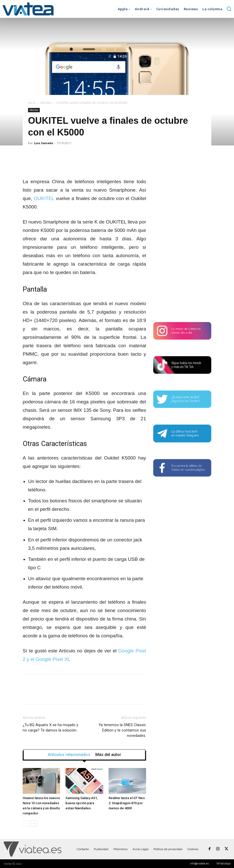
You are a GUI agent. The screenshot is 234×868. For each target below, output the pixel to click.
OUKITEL (44, 198)
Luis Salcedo (44, 143)
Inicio (32, 103)
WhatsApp (223, 864)
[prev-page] (26, 823)
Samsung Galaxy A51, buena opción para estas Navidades (82, 803)
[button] (229, 9)
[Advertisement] (182, 234)
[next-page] (34, 823)
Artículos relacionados (69, 755)
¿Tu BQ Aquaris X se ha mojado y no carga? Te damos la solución (50, 728)
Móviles (46, 103)
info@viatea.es (199, 864)
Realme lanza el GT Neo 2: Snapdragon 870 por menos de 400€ (127, 803)
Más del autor (108, 755)
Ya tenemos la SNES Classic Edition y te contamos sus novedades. (122, 730)
